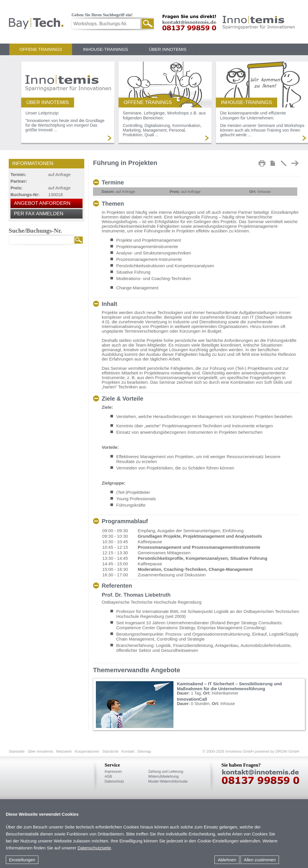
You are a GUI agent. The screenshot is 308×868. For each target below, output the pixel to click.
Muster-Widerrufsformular (168, 781)
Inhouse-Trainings (105, 49)
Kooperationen (87, 751)
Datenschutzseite (94, 848)
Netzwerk (64, 751)
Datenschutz (114, 781)
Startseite (17, 751)
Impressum (113, 772)
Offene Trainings (41, 49)
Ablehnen (227, 860)
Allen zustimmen (260, 860)
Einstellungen (22, 860)
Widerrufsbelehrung (163, 776)
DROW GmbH (287, 751)
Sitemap (144, 751)
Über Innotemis (168, 49)
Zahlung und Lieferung (166, 772)
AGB (108, 776)
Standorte (110, 751)
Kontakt (128, 751)
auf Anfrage (118, 192)
